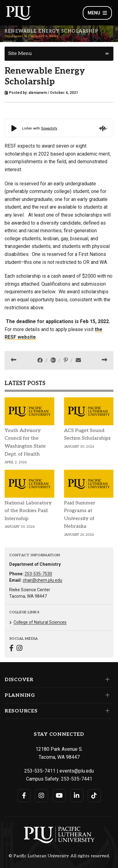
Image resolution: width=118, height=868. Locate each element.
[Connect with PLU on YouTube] (59, 796)
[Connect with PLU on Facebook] (24, 796)
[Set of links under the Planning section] (106, 695)
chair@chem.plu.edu (42, 580)
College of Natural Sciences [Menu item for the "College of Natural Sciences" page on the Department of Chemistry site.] (40, 622)
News (54, 36)
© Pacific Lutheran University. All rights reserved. (59, 856)
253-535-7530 (38, 574)
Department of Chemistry (25, 36)
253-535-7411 (40, 771)
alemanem (38, 93)
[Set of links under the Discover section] (106, 680)
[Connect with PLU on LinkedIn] (77, 796)
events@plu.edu (77, 771)
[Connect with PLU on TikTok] (94, 796)
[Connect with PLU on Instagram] (42, 796)
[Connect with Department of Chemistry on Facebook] (11, 649)
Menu (97, 13)
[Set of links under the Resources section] (106, 711)
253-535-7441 (77, 779)
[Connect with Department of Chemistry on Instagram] (19, 649)
